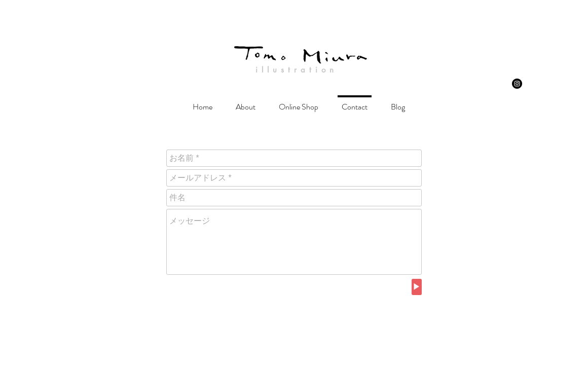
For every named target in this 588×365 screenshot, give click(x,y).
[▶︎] (417, 287)
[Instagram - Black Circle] (517, 84)
